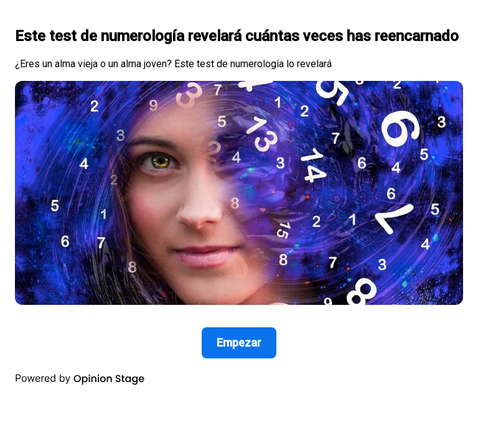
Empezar (239, 343)
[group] (239, 198)
